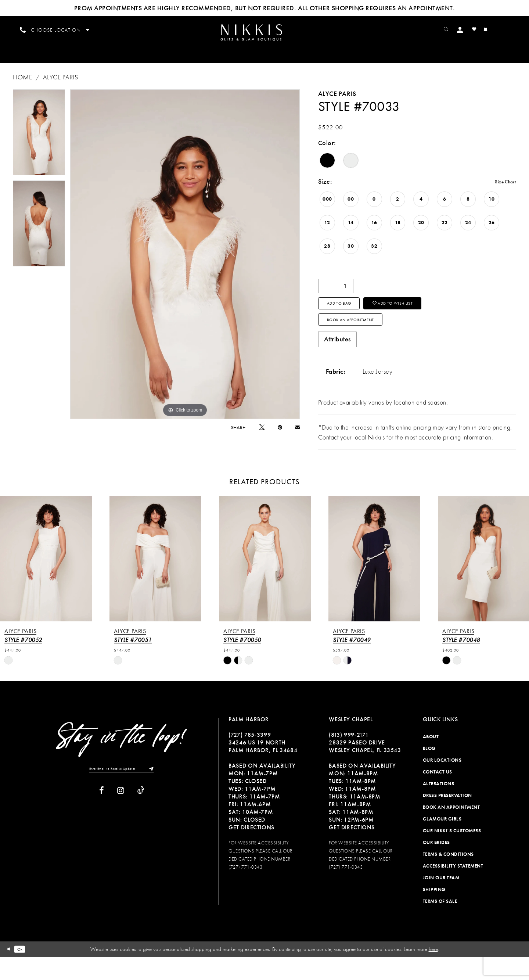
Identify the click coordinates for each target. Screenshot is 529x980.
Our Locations (442, 783)
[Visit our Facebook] (102, 817)
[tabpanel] (39, 142)
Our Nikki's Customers (452, 853)
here (433, 972)
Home (22, 87)
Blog (429, 771)
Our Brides (436, 865)
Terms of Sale (440, 924)
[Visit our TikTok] (141, 817)
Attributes (337, 362)
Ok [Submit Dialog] (26, 972)
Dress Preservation (447, 818)
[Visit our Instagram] (121, 817)
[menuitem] (264, 37)
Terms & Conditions (448, 877)
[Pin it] (280, 437)
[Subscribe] (162, 793)
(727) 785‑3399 (250, 758)
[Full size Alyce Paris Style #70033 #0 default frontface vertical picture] (185, 264)
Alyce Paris (61, 87)
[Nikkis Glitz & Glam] (264, 38)
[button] (476, 29)
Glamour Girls (442, 842)
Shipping (434, 912)
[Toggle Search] (459, 29)
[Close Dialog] (11, 972)
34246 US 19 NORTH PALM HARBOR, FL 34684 (263, 769)
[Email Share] (298, 437)
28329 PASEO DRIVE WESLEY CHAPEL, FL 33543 (365, 769)
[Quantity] (336, 296)
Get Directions (251, 850)
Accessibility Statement (453, 889)
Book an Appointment (364, 340)
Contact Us (438, 795)
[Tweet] (262, 437)
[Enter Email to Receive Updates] (122, 793)
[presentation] (46, 581)
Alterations (439, 806)
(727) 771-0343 (245, 890)
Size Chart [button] (501, 192)
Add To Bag (347, 317)
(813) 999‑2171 (349, 758)
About (431, 759)
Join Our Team (441, 900)
